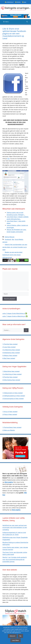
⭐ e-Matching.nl (9, 2)
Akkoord (12, 636)
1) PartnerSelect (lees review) (12, 427)
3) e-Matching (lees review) (11, 350)
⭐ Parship (18, 2)
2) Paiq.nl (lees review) (10, 414)
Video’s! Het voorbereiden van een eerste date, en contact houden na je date (15, 247)
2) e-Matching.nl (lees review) (12, 374)
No (20, 636)
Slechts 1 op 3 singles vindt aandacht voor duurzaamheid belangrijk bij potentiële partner (15, 559)
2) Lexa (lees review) (9, 347)
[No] (29, 635)
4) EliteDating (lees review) (11, 353)
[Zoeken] (26, 330)
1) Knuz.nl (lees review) (10, 412)
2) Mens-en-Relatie (9, 430)
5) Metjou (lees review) (10, 355)
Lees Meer (15, 640)
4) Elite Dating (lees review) (11, 380)
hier (8, 159)
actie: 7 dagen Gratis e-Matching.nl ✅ (15, 316)
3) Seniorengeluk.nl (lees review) (13, 398)
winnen (5, 242)
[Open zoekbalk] (27, 22)
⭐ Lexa (24, 2)
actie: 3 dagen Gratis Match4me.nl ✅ (15, 313)
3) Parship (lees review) (10, 377)
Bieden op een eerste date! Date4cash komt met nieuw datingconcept (12, 255)
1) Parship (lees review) (10, 344)
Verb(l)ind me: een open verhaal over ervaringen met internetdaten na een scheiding (15, 527)
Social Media (19, 239)
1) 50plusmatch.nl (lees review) (13, 393)
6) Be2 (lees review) (9, 358)
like (13, 239)
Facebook (8, 239)
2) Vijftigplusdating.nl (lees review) (14, 396)
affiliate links (24, 633)
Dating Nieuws (10, 237)
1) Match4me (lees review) (11, 371)
